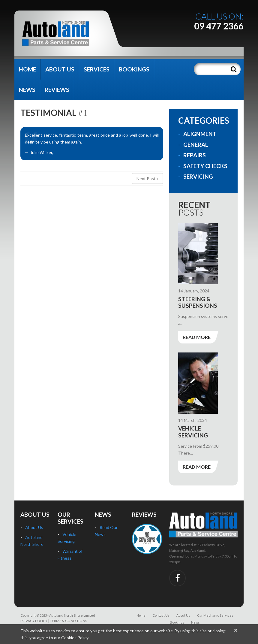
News (27, 90)
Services (97, 69)
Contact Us (161, 615)
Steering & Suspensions (198, 302)
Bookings (134, 69)
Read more (197, 337)
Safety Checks (205, 166)
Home (27, 69)
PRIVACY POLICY (34, 621)
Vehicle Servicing (193, 432)
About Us (60, 69)
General (196, 145)
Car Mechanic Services (215, 615)
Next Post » (147, 178)
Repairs (195, 155)
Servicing (198, 176)
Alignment (200, 134)
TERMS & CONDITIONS (68, 621)
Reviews (57, 90)
